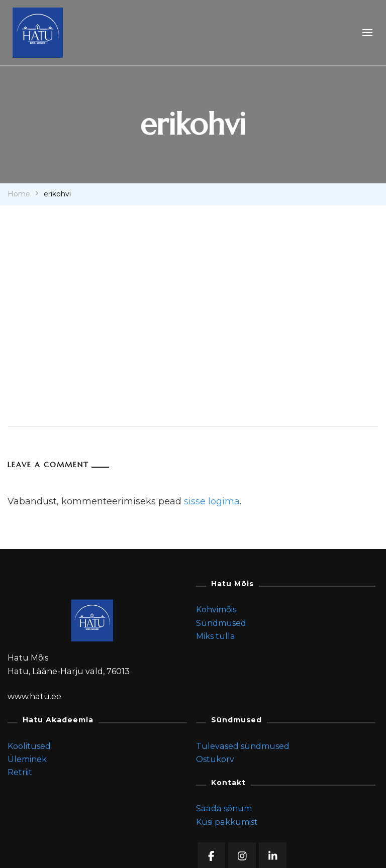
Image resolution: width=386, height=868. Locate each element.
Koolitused (29, 746)
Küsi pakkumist (227, 822)
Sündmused (221, 623)
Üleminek (27, 759)
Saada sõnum (224, 808)
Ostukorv (215, 759)
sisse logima (212, 501)
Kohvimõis (216, 610)
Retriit (20, 772)
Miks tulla (216, 636)
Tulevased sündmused (243, 746)
